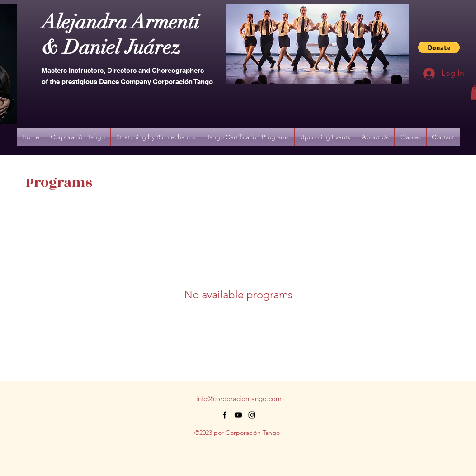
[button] (439, 47)
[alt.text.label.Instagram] (252, 415)
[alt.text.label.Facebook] (225, 415)
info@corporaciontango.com (239, 398)
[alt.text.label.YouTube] (238, 415)
